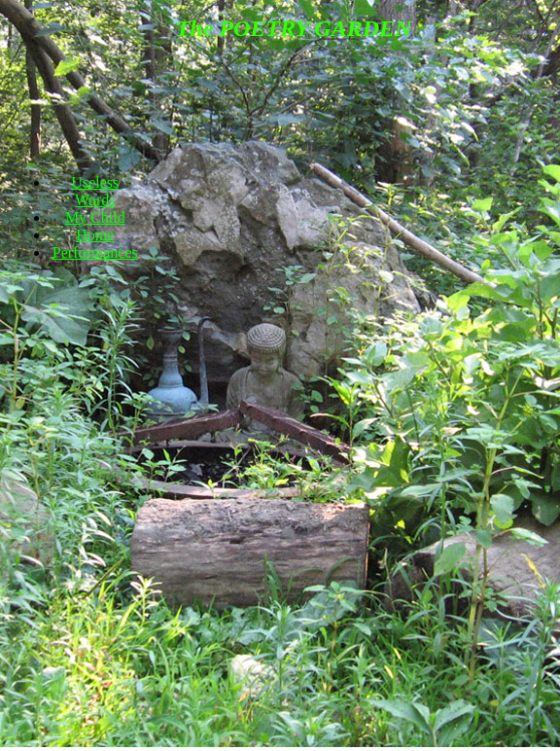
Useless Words (95, 191)
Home (95, 235)
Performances (95, 252)
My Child (95, 217)
